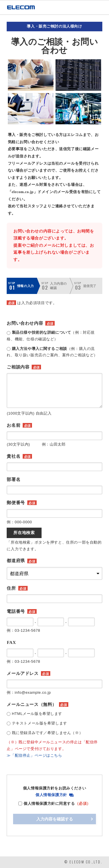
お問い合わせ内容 (25, 323)
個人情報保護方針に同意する (57, 803)
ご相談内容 (18, 367)
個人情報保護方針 (51, 795)
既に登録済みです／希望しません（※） (48, 733)
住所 (11, 588)
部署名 (14, 480)
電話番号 (16, 611)
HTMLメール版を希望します (37, 714)
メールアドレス (23, 673)
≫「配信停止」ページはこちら (34, 755)
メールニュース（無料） (32, 704)
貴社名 (14, 456)
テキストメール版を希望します (40, 723)
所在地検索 (24, 533)
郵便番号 (16, 503)
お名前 (14, 425)
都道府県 (16, 561)
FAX (11, 642)
